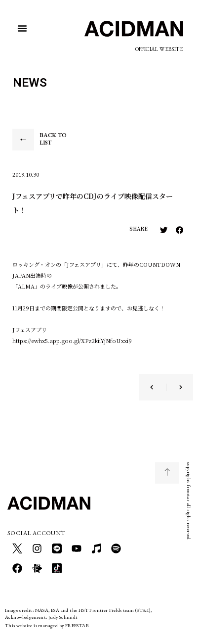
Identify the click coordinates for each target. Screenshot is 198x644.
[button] (22, 28)
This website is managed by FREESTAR (47, 625)
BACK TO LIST (53, 139)
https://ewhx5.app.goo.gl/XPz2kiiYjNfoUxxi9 (72, 341)
